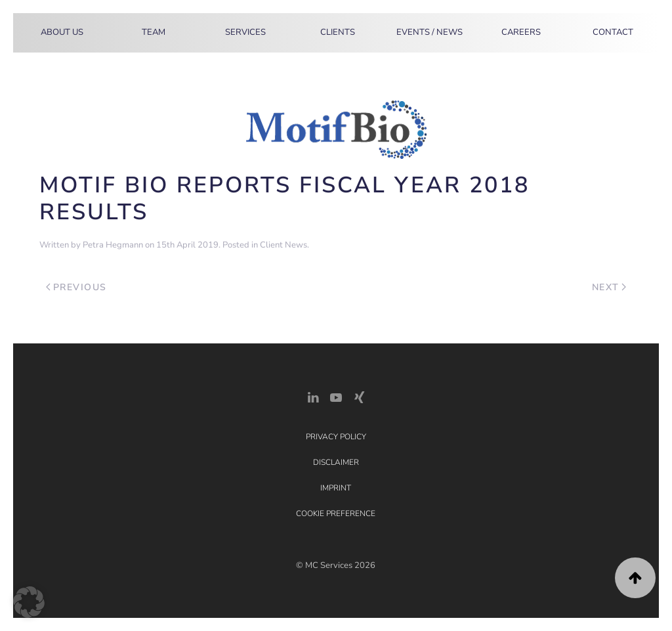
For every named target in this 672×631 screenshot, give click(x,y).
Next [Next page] (609, 287)
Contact (613, 32)
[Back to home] (24, 33)
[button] (635, 578)
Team (154, 32)
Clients (338, 32)
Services (245, 32)
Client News (283, 245)
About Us (62, 32)
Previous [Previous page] (76, 287)
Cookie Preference (336, 513)
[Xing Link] (359, 396)
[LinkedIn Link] (313, 396)
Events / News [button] (430, 32)
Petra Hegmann (113, 245)
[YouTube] (336, 396)
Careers (521, 32)
